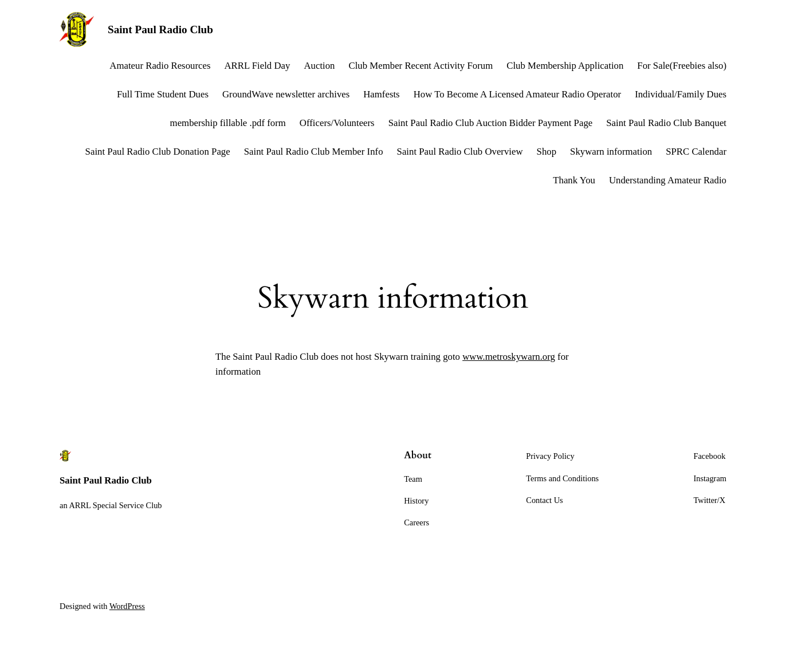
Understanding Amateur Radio (668, 180)
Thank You (574, 180)
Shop (547, 152)
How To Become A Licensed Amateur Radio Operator (517, 94)
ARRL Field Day (257, 66)
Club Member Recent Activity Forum (421, 66)
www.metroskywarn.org (509, 357)
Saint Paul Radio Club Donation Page (158, 152)
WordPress (127, 606)
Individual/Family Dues (681, 94)
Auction (319, 66)
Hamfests (381, 94)
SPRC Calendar (696, 152)
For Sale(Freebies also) (682, 66)
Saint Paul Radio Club (160, 30)
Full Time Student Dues (163, 94)
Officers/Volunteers (337, 123)
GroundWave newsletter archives (286, 94)
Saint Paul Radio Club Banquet (666, 123)
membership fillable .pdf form (228, 123)
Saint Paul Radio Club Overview (460, 152)
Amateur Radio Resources (160, 66)
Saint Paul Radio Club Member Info (314, 152)
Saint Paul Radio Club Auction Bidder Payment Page (491, 123)
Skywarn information (611, 152)
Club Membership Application (565, 66)
